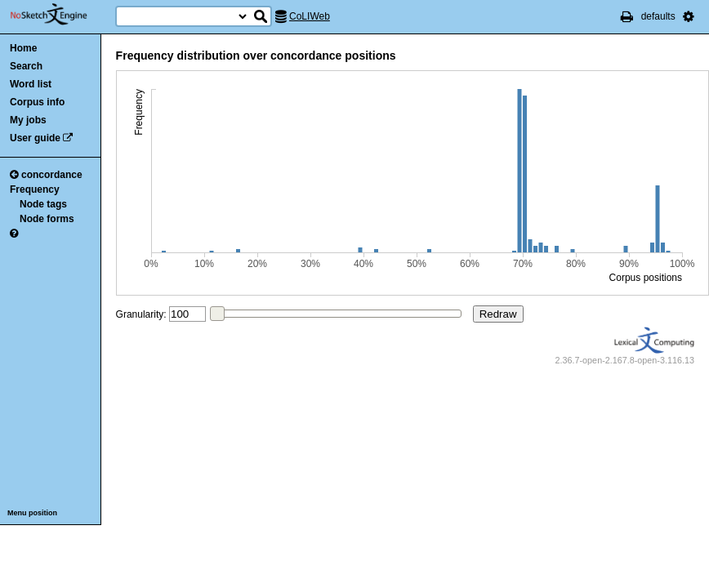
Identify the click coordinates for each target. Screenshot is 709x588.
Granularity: (141, 314)
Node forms (47, 219)
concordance (46, 175)
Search (26, 66)
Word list (31, 84)
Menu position (32, 513)
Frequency (35, 189)
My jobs (28, 120)
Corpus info (37, 102)
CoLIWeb (310, 16)
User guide (35, 138)
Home (23, 48)
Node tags (43, 204)
